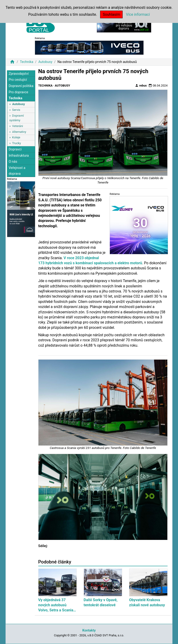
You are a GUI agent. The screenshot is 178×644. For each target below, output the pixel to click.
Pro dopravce (18, 92)
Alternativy (19, 132)
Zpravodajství (19, 74)
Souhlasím (111, 14)
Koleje (16, 137)
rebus (141, 85)
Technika (27, 62)
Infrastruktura (19, 156)
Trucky (16, 143)
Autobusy (45, 62)
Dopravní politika (21, 86)
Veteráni (17, 126)
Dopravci (15, 149)
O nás (13, 162)
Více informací (138, 14)
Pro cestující (18, 80)
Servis (16, 110)
